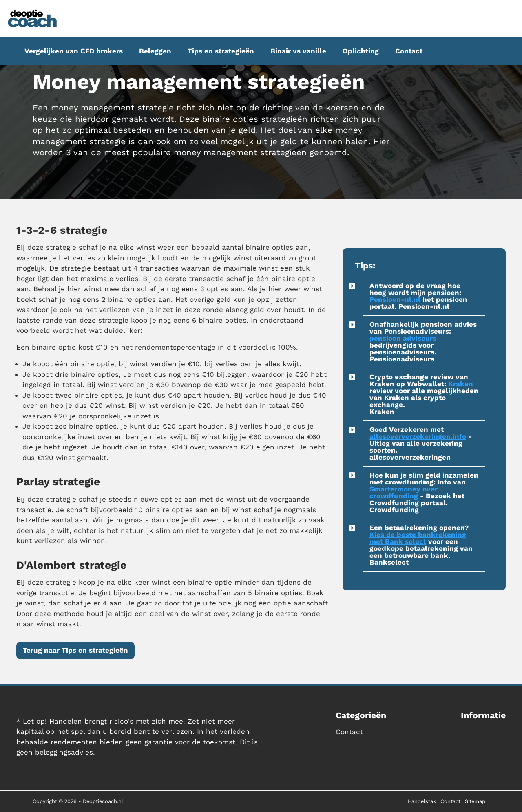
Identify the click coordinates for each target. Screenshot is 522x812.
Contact (409, 51)
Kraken (461, 384)
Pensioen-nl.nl (395, 299)
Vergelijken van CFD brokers (74, 51)
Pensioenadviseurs (402, 359)
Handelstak (422, 801)
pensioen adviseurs (403, 338)
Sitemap (475, 801)
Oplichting (361, 51)
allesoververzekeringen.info (418, 436)
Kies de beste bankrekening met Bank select (418, 538)
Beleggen (155, 51)
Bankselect (389, 562)
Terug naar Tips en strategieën (75, 650)
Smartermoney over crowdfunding (404, 492)
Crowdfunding (394, 510)
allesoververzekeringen (410, 457)
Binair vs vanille (298, 51)
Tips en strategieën (221, 51)
